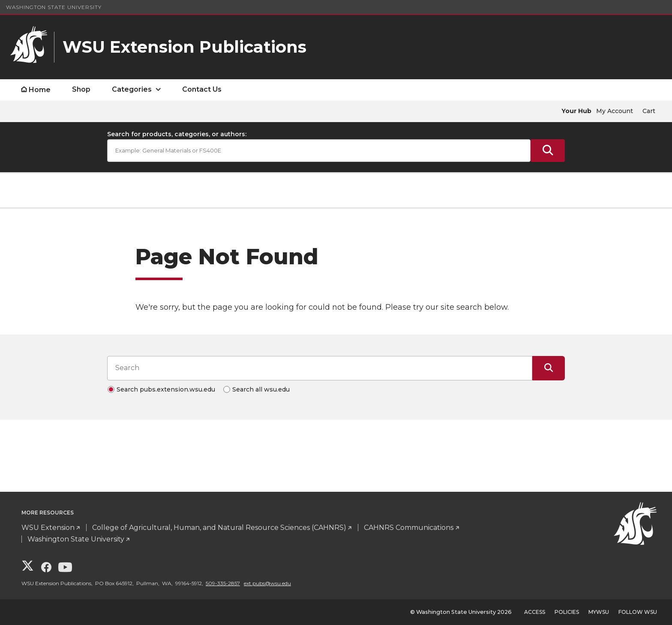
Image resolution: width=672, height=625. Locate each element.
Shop (81, 89)
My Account (615, 111)
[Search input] (320, 368)
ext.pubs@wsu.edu (267, 583)
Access (535, 612)
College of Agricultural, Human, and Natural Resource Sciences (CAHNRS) (219, 528)
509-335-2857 (223, 583)
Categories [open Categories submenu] (132, 89)
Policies (567, 612)
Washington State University (54, 7)
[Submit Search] (548, 151)
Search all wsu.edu (261, 389)
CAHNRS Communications (409, 528)
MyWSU (599, 612)
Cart (649, 111)
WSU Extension (48, 528)
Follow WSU (638, 612)
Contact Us (202, 89)
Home (40, 90)
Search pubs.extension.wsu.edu (166, 389)
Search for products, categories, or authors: (177, 134)
